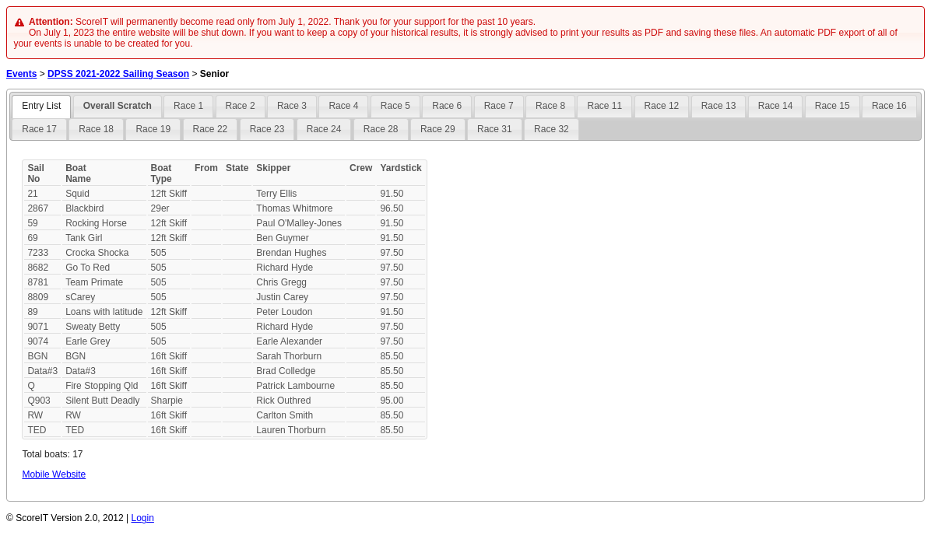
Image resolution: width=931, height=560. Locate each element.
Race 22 (211, 129)
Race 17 (39, 129)
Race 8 (550, 106)
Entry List (41, 106)
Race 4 (343, 106)
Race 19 (153, 129)
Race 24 (324, 129)
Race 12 (662, 106)
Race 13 (719, 106)
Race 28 (381, 129)
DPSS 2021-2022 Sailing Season (118, 74)
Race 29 (438, 129)
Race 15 (833, 106)
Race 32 (552, 129)
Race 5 (395, 106)
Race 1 (188, 106)
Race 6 (447, 106)
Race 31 (495, 129)
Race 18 (96, 129)
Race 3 (292, 106)
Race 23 (267, 129)
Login (143, 518)
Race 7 (499, 106)
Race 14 (776, 106)
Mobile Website (54, 474)
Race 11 (604, 106)
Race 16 (889, 106)
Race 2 (241, 106)
